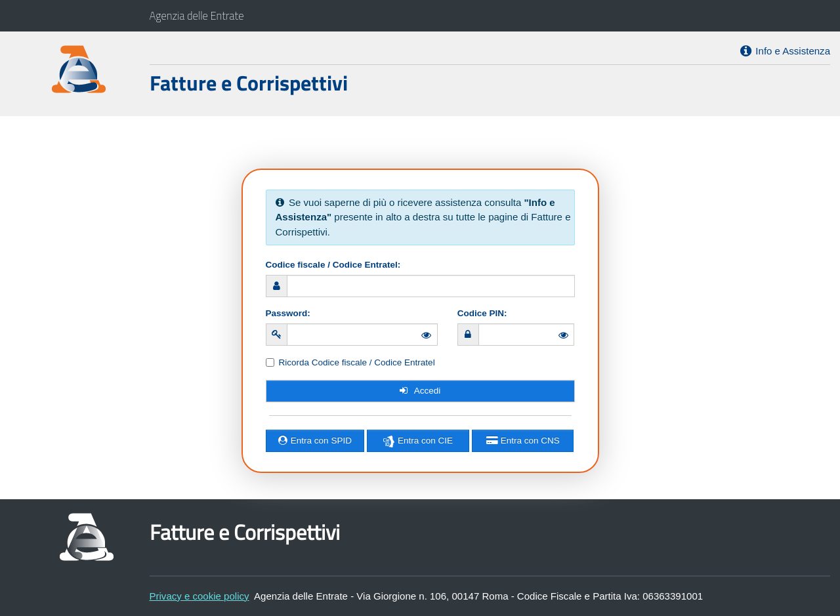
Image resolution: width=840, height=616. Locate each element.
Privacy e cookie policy (199, 596)
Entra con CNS (523, 441)
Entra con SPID (315, 441)
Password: (288, 313)
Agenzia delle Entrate (197, 15)
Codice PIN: (482, 313)
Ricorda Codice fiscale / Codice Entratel (357, 362)
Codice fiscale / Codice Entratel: (333, 265)
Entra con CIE (418, 441)
